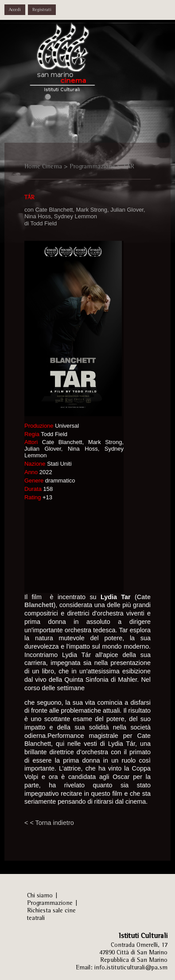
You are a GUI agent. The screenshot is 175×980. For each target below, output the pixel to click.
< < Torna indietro (49, 823)
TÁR (128, 166)
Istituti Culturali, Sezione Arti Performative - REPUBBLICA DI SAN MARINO (71, 62)
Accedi (15, 9)
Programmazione (92, 166)
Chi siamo (40, 895)
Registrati (42, 9)
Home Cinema (43, 166)
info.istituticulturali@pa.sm (131, 967)
